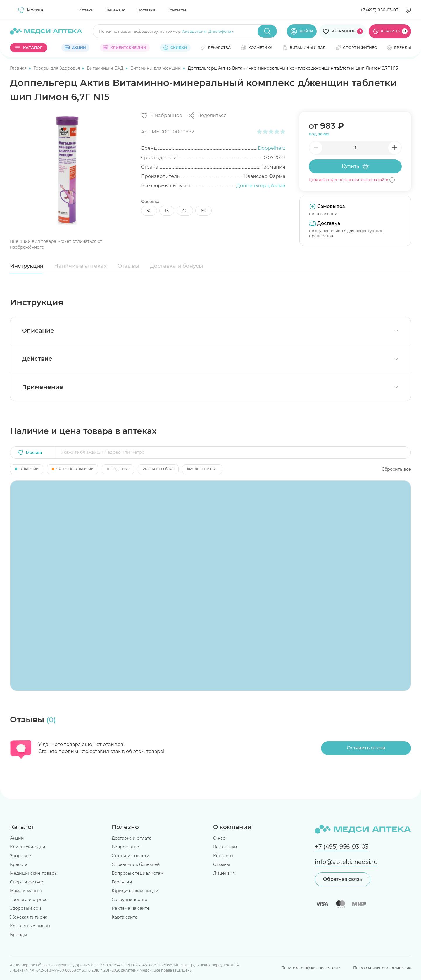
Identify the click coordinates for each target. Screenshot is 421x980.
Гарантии (122, 882)
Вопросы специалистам (138, 873)
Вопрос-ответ (126, 847)
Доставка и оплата (132, 838)
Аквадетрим (194, 31)
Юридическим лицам (135, 891)
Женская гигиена (29, 917)
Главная (19, 68)
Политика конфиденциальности (311, 968)
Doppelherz (272, 148)
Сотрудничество (130, 900)
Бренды (18, 935)
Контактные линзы (30, 926)
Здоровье (20, 856)
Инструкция (27, 266)
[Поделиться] (207, 116)
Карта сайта (125, 917)
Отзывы (128, 266)
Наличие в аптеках (80, 266)
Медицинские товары (34, 873)
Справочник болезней (136, 864)
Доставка (146, 10)
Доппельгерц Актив (261, 186)
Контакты (177, 10)
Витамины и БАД (106, 68)
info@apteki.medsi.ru (346, 862)
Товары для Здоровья (57, 68)
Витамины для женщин (156, 68)
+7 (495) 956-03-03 (379, 10)
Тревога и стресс (29, 900)
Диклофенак (221, 31)
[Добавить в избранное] (162, 116)
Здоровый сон (25, 908)
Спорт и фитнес (27, 882)
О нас (219, 838)
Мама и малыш (26, 891)
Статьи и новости (131, 856)
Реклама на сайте (131, 908)
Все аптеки (225, 847)
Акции (17, 838)
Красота (19, 864)
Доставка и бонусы (177, 266)
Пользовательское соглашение (382, 968)
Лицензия (115, 10)
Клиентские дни (28, 847)
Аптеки (86, 10)
